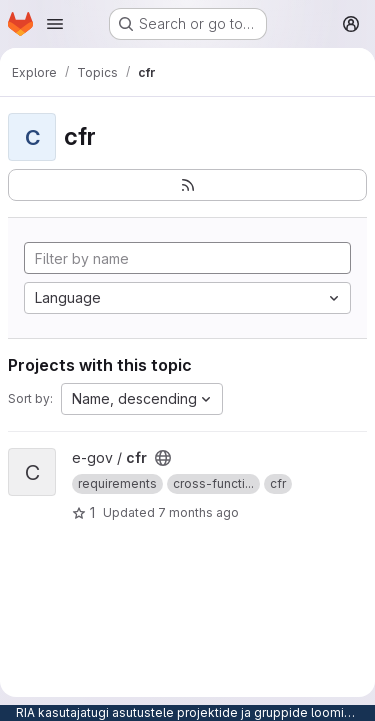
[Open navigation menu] (55, 24)
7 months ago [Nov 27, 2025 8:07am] (198, 512)
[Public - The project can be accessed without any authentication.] (163, 458)
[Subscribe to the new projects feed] (187, 185)
